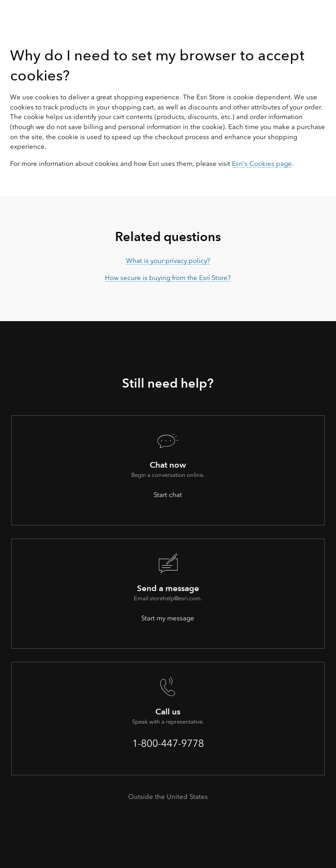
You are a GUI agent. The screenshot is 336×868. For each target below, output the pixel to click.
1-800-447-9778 (168, 743)
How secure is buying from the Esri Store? (168, 278)
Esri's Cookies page (262, 164)
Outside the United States (168, 797)
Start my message (168, 618)
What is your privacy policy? (168, 261)
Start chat (168, 495)
